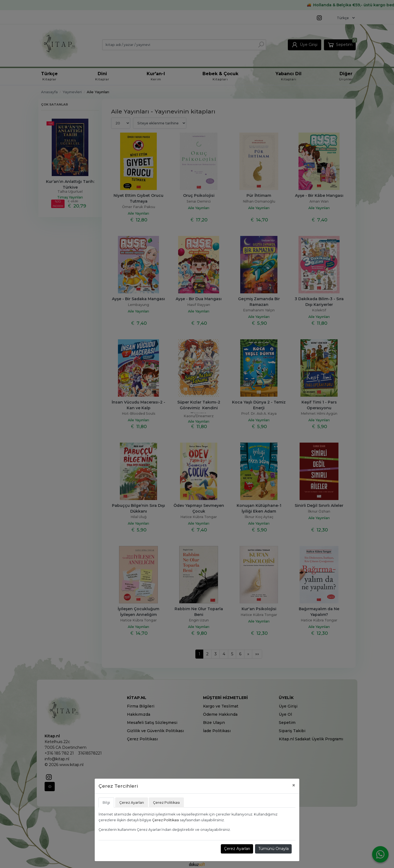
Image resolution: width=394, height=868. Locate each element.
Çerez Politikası (166, 820)
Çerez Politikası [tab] (166, 803)
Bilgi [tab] (106, 803)
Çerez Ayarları (237, 849)
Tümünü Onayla (273, 849)
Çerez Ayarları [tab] (132, 803)
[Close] (294, 785)
